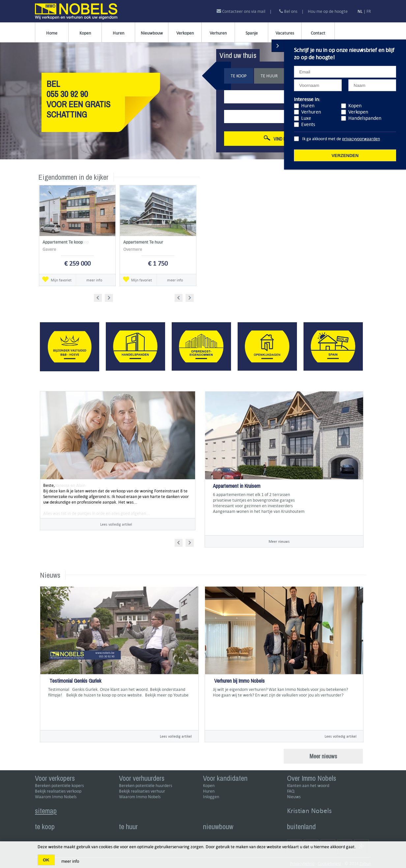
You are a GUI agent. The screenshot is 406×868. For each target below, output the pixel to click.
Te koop (239, 76)
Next (110, 297)
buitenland (301, 827)
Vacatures (285, 33)
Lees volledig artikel (116, 524)
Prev (100, 297)
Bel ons (288, 11)
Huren (118, 33)
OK (46, 860)
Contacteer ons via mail (241, 11)
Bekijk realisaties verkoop (58, 791)
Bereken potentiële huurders (145, 786)
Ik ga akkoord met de (341, 139)
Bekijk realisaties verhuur (142, 791)
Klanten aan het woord (308, 786)
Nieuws (294, 797)
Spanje (252, 33)
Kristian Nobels (309, 811)
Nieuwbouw (152, 33)
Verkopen (185, 33)
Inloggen (211, 797)
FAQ (291, 791)
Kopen (85, 33)
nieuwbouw (218, 827)
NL (360, 11)
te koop (45, 827)
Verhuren (218, 33)
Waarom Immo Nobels (56, 797)
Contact (318, 33)
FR (369, 11)
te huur (128, 827)
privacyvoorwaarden (361, 139)
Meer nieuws (279, 541)
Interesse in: (307, 99)
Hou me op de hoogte (328, 11)
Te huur (269, 76)
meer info (94, 280)
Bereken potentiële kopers (59, 786)
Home (52, 33)
